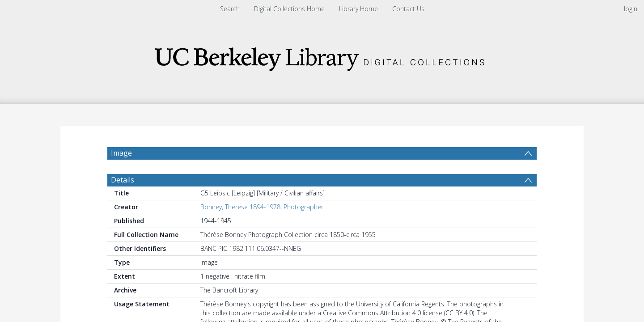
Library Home (358, 9)
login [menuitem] (631, 9)
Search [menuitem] (230, 9)
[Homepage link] (322, 57)
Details (123, 184)
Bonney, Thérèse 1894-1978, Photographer (262, 211)
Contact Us (408, 9)
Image (121, 153)
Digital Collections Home (289, 9)
